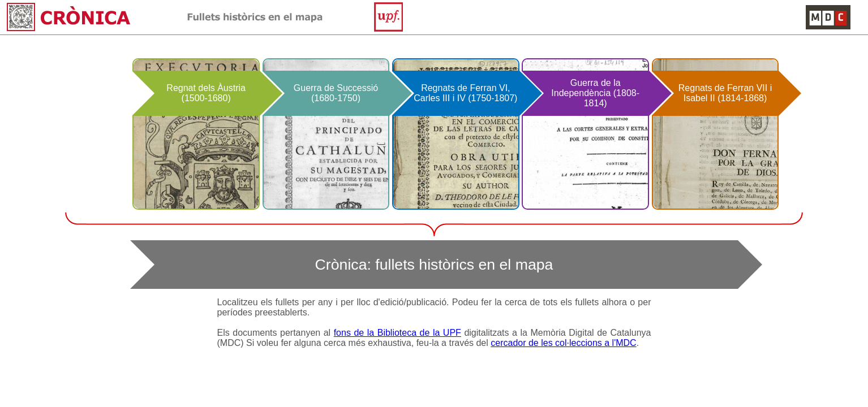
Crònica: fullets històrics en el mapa (434, 265)
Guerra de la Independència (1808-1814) (595, 93)
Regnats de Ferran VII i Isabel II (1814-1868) (725, 93)
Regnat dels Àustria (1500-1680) (206, 93)
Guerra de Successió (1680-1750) (336, 93)
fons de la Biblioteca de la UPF (398, 333)
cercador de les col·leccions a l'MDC (563, 343)
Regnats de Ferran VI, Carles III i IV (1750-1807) (465, 93)
